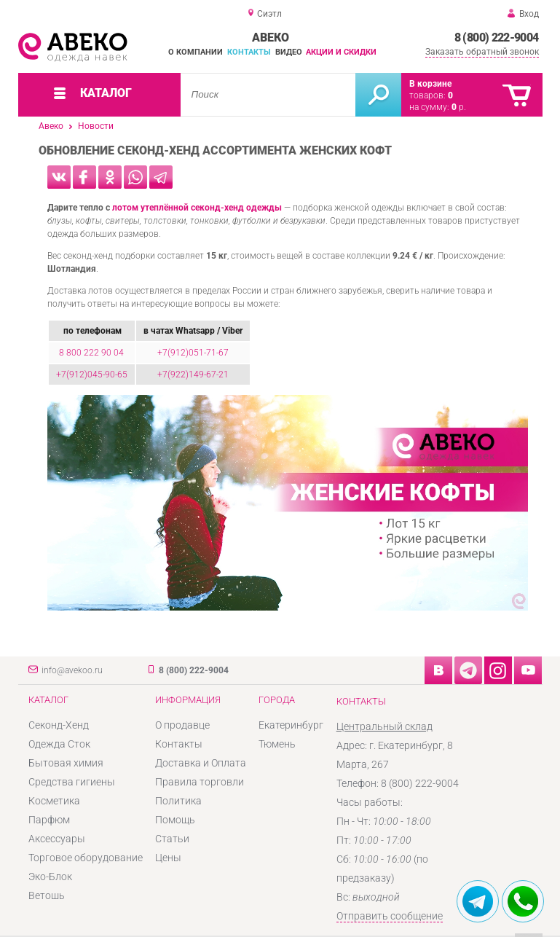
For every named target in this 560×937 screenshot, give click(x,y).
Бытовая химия (66, 763)
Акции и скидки (341, 52)
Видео (289, 52)
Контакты (249, 52)
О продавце (182, 725)
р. (459, 107)
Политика (178, 801)
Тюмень (277, 744)
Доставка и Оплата (201, 763)
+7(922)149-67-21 (193, 375)
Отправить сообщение (390, 916)
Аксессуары (57, 839)
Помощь (175, 820)
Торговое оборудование (86, 858)
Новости (96, 126)
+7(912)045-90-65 (92, 375)
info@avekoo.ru (72, 670)
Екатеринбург (291, 725)
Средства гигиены (72, 782)
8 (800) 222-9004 (497, 38)
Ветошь (47, 895)
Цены (168, 858)
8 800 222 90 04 (91, 353)
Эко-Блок (50, 877)
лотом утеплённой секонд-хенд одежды (197, 208)
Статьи (172, 839)
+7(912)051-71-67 (193, 353)
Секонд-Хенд (59, 725)
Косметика (54, 801)
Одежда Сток (59, 744)
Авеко (51, 126)
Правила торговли (200, 782)
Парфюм (49, 820)
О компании (196, 52)
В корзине (430, 84)
